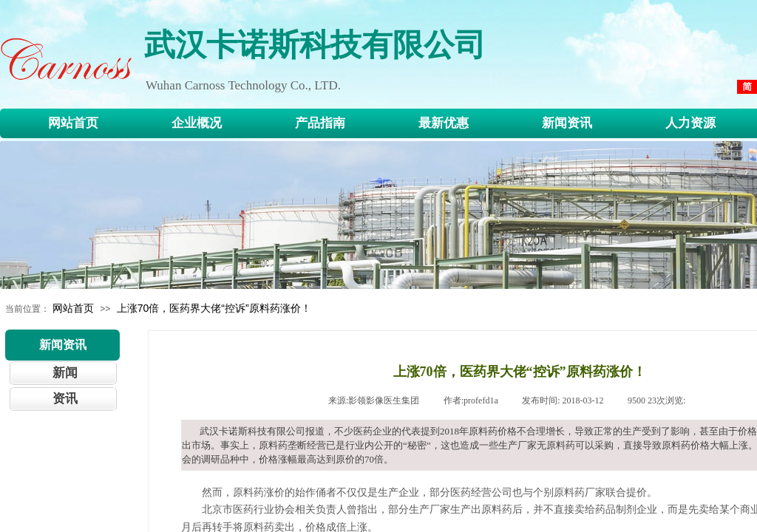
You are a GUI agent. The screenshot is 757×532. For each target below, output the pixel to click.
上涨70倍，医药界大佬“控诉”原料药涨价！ (214, 308)
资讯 (65, 399)
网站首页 (73, 308)
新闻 (65, 373)
